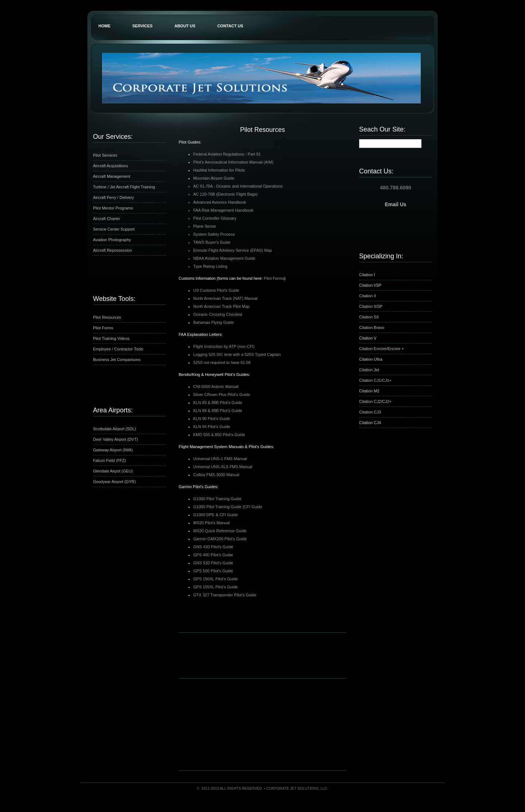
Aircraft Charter (107, 219)
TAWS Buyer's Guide (212, 242)
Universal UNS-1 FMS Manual (220, 459)
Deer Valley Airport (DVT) (115, 439)
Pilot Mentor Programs (113, 208)
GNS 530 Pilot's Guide (213, 563)
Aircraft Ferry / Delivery (113, 197)
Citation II (367, 296)
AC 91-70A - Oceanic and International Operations (238, 186)
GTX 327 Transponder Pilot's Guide (225, 595)
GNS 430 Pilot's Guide (213, 547)
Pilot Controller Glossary (215, 218)
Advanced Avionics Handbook (220, 202)
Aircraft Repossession (112, 250)
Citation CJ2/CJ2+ (375, 401)
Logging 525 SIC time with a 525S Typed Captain (237, 354)
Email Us (395, 204)
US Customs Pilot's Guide (216, 290)
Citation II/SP (371, 306)
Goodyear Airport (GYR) (114, 482)
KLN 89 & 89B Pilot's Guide (218, 403)
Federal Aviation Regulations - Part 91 (227, 154)
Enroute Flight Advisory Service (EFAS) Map (233, 250)
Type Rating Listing (210, 266)
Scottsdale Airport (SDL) (114, 429)
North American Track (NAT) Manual (225, 298)
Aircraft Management (112, 176)
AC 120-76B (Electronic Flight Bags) (225, 194)
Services (142, 26)
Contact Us (230, 26)
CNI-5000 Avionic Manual (216, 387)
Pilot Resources (107, 317)
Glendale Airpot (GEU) (113, 471)
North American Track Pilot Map (221, 306)
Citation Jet (369, 370)
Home (104, 26)
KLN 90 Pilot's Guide (212, 419)
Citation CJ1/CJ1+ (375, 380)
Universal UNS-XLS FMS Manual (223, 467)
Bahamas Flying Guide (213, 322)
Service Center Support (114, 229)
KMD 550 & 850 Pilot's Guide (219, 435)
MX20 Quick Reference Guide (220, 531)
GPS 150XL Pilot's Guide (215, 579)
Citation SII (369, 317)
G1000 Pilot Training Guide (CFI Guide (228, 507)
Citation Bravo (372, 327)
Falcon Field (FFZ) (109, 460)
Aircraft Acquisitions (110, 166)
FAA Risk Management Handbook (223, 210)
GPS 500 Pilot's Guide (213, 571)
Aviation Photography (112, 240)
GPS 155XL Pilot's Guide (215, 587)
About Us (185, 26)
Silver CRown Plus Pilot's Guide (222, 395)
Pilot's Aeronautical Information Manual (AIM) (233, 162)
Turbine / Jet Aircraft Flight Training (124, 187)
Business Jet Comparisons (117, 360)
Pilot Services (105, 155)
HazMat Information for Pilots (219, 170)
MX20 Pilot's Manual (211, 523)
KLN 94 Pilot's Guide (212, 427)
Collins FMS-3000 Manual (216, 475)
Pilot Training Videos (111, 338)
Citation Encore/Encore (380, 349)
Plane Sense (205, 226)
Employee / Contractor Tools (118, 349)
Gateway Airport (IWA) (113, 450)
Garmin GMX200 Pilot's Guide (220, 539)
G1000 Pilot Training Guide (217, 499)
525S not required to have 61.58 (222, 362)
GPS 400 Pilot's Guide (213, 555)
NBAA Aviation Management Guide (224, 258)
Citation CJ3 (370, 412)
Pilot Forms (103, 328)
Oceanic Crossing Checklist (218, 314)
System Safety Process (214, 234)
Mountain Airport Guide (214, 178)
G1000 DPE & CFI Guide (215, 515)
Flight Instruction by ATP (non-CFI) (224, 346)
